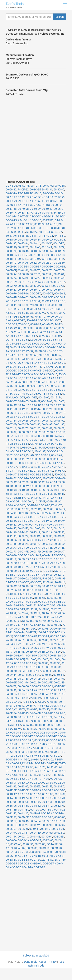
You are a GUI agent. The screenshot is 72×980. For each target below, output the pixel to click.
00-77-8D (48, 721)
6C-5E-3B (28, 328)
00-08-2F (19, 629)
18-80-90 (27, 309)
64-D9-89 (36, 498)
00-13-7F (31, 663)
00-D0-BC (60, 686)
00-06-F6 (19, 632)
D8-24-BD (28, 224)
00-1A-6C (11, 521)
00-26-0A (36, 783)
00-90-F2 (56, 205)
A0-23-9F (15, 451)
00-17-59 (46, 525)
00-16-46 (59, 259)
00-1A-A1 (19, 656)
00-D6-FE (23, 717)
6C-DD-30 (35, 571)
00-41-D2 (23, 459)
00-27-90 (40, 313)
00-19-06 (35, 259)
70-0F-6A (11, 713)
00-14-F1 (23, 532)
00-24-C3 (60, 240)
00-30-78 (11, 686)
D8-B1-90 (60, 586)
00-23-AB (32, 644)
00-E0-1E (23, 213)
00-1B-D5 (11, 255)
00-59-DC (11, 563)
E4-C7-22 (32, 205)
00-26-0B (48, 509)
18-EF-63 (28, 378)
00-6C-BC (24, 436)
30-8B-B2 (45, 455)
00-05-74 (11, 278)
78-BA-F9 (24, 467)
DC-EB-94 (16, 729)
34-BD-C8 (59, 213)
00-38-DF (23, 563)
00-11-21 (47, 409)
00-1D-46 (23, 251)
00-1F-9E (19, 652)
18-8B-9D (23, 590)
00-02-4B (59, 682)
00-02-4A (35, 282)
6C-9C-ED (11, 371)
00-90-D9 (28, 733)
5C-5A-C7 (19, 455)
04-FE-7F (31, 632)
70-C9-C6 (52, 317)
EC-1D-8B (48, 440)
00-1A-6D (59, 255)
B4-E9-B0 (23, 474)
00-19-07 (47, 521)
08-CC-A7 (47, 301)
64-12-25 (52, 332)
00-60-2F (15, 347)
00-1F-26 (23, 247)
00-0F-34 (55, 663)
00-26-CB (24, 509)
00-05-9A (59, 825)
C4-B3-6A (36, 863)
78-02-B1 (52, 309)
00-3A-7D (11, 297)
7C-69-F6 (40, 201)
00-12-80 (59, 405)
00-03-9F (59, 679)
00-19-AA (23, 798)
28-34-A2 (40, 332)
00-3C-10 (44, 848)
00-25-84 (23, 243)
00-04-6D (47, 833)
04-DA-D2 (48, 760)
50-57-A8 (11, 367)
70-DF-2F (15, 309)
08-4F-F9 (27, 867)
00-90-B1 (15, 744)
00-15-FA (23, 528)
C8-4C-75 (57, 232)
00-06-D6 (60, 540)
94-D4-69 (60, 436)
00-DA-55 (23, 690)
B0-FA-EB (48, 474)
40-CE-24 (40, 702)
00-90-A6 (52, 328)
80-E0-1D (35, 463)
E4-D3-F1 (11, 471)
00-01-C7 (23, 282)
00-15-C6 (11, 806)
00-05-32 (47, 421)
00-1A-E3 (11, 798)
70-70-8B (60, 852)
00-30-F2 (35, 432)
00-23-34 (23, 513)
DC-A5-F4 (28, 763)
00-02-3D (27, 744)
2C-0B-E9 (11, 698)
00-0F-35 (59, 409)
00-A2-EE (47, 297)
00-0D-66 (23, 540)
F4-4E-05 (56, 336)
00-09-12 (60, 671)
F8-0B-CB (48, 698)
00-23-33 (11, 786)
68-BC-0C (48, 371)
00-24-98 (11, 513)
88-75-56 (19, 605)
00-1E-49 (43, 648)
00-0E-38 (47, 536)
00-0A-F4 (35, 821)
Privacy (52, 962)
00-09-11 (36, 417)
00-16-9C (11, 405)
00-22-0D (19, 648)
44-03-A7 (60, 471)
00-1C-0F (36, 255)
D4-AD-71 (11, 721)
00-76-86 (60, 694)
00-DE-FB (48, 220)
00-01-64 (11, 837)
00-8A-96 (28, 844)
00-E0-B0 (39, 736)
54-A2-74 (11, 216)
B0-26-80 (32, 848)
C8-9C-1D (52, 374)
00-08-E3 (11, 825)
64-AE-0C (52, 224)
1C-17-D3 (44, 779)
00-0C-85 (60, 817)
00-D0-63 (48, 840)
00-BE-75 (60, 567)
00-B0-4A (23, 840)
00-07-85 (11, 544)
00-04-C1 (59, 829)
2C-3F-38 (60, 367)
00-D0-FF (47, 286)
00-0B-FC (48, 817)
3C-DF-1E (19, 636)
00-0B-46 (35, 540)
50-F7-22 (48, 567)
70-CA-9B (48, 367)
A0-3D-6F (59, 297)
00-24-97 (11, 243)
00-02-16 (11, 428)
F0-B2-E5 (11, 590)
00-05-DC (35, 675)
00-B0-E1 (59, 559)
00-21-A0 (19, 394)
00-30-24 (35, 286)
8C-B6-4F (52, 501)
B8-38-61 (40, 598)
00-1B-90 (44, 397)
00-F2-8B (47, 432)
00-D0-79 (11, 293)
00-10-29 (51, 733)
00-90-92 (40, 733)
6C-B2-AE (28, 313)
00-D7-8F (23, 694)
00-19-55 (23, 401)
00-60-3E (55, 602)
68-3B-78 (36, 582)
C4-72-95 (28, 197)
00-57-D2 (28, 725)
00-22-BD (43, 390)
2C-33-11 (11, 305)
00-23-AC (19, 390)
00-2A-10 (60, 690)
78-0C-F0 (11, 856)
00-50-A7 (59, 552)
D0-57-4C (16, 378)
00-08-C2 (59, 544)
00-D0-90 (11, 555)
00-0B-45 (23, 821)
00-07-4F (23, 675)
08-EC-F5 (20, 320)
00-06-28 (23, 421)
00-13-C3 (43, 659)
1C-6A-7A (29, 748)
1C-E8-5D (15, 197)
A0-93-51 (23, 856)
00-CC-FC (36, 293)
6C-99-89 (52, 598)
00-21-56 (47, 243)
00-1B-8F (60, 794)
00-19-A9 (59, 521)
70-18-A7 (11, 578)
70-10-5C (11, 478)
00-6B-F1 (35, 563)
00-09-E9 (60, 413)
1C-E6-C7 (23, 471)
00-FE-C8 (11, 459)
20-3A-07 (48, 467)
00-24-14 (35, 243)
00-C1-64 (16, 844)
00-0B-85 (56, 667)
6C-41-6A (48, 617)
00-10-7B (36, 186)
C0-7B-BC (44, 205)
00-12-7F (59, 806)
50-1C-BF (35, 189)
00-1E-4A (47, 247)
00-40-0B (23, 209)
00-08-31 (56, 625)
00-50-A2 (23, 486)
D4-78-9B (60, 578)
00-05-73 (35, 548)
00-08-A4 (11, 274)
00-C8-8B (60, 432)
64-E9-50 (59, 482)
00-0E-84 (23, 267)
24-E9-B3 (28, 767)
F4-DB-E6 (11, 444)
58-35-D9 (31, 629)
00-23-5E (47, 786)
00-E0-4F (59, 459)
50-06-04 (60, 474)
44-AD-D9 (24, 617)
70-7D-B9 (36, 440)
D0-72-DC (36, 478)
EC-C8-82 (31, 382)
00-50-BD (40, 594)
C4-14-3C (24, 760)
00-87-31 (47, 559)
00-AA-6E (60, 713)
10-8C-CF (56, 775)
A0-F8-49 (31, 756)
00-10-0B (11, 490)
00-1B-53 (36, 794)
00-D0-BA (48, 686)
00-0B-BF (35, 267)
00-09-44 (11, 675)
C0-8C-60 (52, 201)
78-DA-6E (16, 767)
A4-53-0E (15, 867)
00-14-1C (35, 405)
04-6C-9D (35, 216)
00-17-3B (11, 209)
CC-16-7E (52, 844)
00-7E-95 (23, 713)
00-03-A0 (59, 278)
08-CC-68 (32, 355)
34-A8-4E (60, 467)
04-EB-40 (11, 717)
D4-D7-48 (44, 625)
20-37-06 (43, 771)
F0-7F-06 (19, 752)
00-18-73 (60, 798)
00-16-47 (11, 528)
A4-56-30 (60, 363)
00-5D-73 (55, 706)
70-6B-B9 (52, 702)
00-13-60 (31, 659)
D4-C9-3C (48, 444)
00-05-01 (59, 274)
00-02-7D (11, 286)
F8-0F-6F (47, 717)
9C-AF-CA (56, 779)
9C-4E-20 (31, 779)
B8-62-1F (19, 228)
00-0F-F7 (11, 817)
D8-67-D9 (28, 621)
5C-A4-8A (24, 359)
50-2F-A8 (47, 856)
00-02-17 (23, 837)
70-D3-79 (47, 563)
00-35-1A (23, 293)
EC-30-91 (44, 636)
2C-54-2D (40, 621)
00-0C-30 (47, 267)
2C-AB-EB (36, 305)
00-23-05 (23, 786)
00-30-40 (11, 290)
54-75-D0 (19, 382)
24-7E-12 (19, 706)
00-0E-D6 (35, 536)
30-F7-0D (35, 586)
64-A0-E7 (32, 625)
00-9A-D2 (16, 702)
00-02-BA (60, 282)
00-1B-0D (24, 521)
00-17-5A (35, 802)
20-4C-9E (28, 344)
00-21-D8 (32, 394)
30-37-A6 (11, 236)
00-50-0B (32, 602)
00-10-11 (11, 463)
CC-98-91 (36, 852)
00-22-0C (31, 648)
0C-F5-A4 (11, 340)
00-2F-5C (36, 860)
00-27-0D (56, 636)
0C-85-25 (24, 371)
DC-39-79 (56, 320)
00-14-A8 (23, 263)
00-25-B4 (35, 240)
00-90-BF (60, 186)
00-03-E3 (23, 679)
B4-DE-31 (16, 317)
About (42, 962)
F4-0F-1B (24, 193)
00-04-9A (11, 833)
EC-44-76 (57, 505)
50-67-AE (19, 336)
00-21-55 (56, 644)
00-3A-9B (31, 636)
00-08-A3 (11, 548)
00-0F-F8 (58, 813)
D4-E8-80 (24, 721)
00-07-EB (59, 270)
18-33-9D (60, 216)
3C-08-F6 (23, 478)
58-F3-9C (11, 482)
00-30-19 (35, 290)
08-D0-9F (40, 224)
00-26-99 (31, 386)
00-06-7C (50, 347)
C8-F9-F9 (19, 771)
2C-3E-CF (51, 744)
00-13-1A (47, 532)
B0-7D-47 (47, 586)
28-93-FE (43, 632)
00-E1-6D (55, 605)
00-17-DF (43, 656)
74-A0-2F (11, 613)
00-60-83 (38, 347)
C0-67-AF (47, 482)
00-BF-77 (31, 706)
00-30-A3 (59, 286)
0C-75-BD (23, 555)
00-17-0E (47, 802)
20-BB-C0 (40, 351)
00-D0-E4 (59, 837)
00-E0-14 (11, 213)
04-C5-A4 (28, 501)
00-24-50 (48, 783)
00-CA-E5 (11, 436)
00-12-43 (11, 813)
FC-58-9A (48, 582)
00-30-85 (35, 686)
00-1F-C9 (35, 790)
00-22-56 (35, 513)
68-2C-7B (56, 848)
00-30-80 (23, 286)
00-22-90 (60, 783)
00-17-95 (11, 802)
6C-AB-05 (48, 324)
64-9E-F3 (16, 224)
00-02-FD (59, 833)
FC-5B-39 (32, 609)
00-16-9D (59, 802)
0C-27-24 (36, 617)
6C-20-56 (59, 613)
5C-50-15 (11, 220)
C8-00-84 (19, 756)
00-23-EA (43, 386)
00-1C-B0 (60, 790)
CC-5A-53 (35, 567)
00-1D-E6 (24, 517)
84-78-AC (48, 471)
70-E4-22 (28, 594)
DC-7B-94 (32, 505)
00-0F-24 (23, 536)
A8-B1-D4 (44, 232)
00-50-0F (47, 459)
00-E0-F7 (27, 736)
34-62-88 (23, 482)
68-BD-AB (40, 378)
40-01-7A (23, 567)
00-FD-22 (24, 863)
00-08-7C (35, 544)
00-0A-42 (48, 540)
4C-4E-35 (53, 351)
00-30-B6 (47, 552)
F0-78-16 (60, 582)
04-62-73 (11, 363)
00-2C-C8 (24, 852)
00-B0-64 (23, 290)
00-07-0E (47, 829)
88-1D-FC (35, 482)
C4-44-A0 (39, 309)
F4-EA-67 (35, 363)
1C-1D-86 (11, 760)
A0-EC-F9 (48, 193)
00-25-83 (43, 640)
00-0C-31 (32, 667)
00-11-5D (48, 810)
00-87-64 (36, 324)
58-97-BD (23, 216)
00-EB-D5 (23, 559)
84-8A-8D (35, 713)
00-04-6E (47, 548)
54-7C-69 (23, 613)
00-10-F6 (23, 463)
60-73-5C (31, 605)
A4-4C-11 (23, 220)
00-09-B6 (24, 417)
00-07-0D (11, 424)
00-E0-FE (51, 736)
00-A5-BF (59, 856)
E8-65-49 (48, 359)
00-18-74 (58, 525)
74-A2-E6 (15, 344)
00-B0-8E (11, 682)
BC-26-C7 (11, 324)
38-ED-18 (35, 590)
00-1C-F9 (59, 251)
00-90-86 (52, 594)
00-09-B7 (47, 821)
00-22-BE (19, 644)
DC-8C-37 (48, 863)
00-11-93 (11, 536)
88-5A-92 (19, 205)
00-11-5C (11, 409)
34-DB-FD (11, 359)
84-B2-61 (16, 594)
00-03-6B (11, 679)
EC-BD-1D (48, 590)
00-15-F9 (11, 263)
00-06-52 (59, 421)
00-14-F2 (47, 806)
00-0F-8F (35, 813)
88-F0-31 (47, 189)
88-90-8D (43, 756)
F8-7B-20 (11, 571)
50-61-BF (32, 320)
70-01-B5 (32, 709)
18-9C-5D (11, 486)
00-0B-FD (35, 817)
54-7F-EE (55, 632)
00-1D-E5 (35, 251)
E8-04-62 (19, 779)
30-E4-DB (55, 771)
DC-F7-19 (60, 571)
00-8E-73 (48, 293)
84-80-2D (31, 752)
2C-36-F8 (35, 494)
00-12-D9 (35, 263)
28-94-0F (47, 494)
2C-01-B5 (60, 860)
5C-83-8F (28, 729)
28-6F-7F (35, 301)
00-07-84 (47, 274)
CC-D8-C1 (41, 748)
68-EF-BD (23, 236)
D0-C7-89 (44, 355)
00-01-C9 (11, 282)
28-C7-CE (48, 478)
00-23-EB (35, 786)
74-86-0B (48, 852)
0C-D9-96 (47, 490)
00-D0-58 (59, 428)
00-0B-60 (11, 671)
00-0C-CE (11, 413)
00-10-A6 (36, 359)
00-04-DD (35, 679)
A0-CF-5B (11, 498)
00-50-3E (11, 432)
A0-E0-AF (23, 440)
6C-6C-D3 (52, 451)
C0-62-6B (43, 629)
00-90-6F (40, 328)
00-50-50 (52, 740)
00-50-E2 (40, 740)
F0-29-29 (15, 201)
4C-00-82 (16, 763)
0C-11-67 (36, 555)
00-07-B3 (59, 821)
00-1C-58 (24, 794)
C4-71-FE (20, 775)
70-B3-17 (40, 317)
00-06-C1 (59, 209)
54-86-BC (48, 578)
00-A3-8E (52, 448)
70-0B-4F (35, 575)
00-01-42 (47, 428)
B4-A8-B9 (20, 848)
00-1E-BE (11, 790)
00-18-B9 (47, 259)
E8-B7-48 (27, 374)
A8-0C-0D (28, 598)
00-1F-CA (11, 517)
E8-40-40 (55, 228)
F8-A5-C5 (60, 301)
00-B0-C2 (36, 840)
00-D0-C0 (23, 686)
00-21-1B (44, 644)
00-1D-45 (48, 517)
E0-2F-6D (36, 471)
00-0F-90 (59, 532)
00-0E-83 (43, 663)
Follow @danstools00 (36, 956)
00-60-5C (15, 736)
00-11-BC (24, 810)
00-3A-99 (11, 240)
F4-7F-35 (23, 494)
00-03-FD (35, 552)
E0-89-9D (43, 752)
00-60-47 (47, 209)
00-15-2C (59, 528)
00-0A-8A (36, 671)
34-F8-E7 (59, 717)
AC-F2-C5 (35, 213)
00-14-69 (47, 405)
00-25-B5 (36, 509)
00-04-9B (47, 424)
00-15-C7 (59, 401)
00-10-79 (52, 344)
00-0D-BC (24, 413)
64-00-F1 (16, 501)
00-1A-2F (35, 521)
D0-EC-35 (11, 863)
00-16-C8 (23, 802)
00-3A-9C (45, 505)
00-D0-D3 (23, 432)
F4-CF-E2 (23, 189)
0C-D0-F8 (23, 575)
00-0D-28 (36, 413)
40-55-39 (31, 228)
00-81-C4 (48, 436)
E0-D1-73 (56, 609)
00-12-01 (23, 409)
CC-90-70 (24, 582)
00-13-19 (35, 532)
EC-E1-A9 (27, 201)
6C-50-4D (55, 629)
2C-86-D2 (24, 698)
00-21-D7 (59, 786)
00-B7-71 (35, 717)
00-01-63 (35, 428)
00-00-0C (11, 586)
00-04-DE (23, 278)
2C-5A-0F (40, 448)
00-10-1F (52, 725)
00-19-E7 (11, 525)
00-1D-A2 (11, 794)
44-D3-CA (48, 498)
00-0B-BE (44, 667)
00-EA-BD (11, 860)
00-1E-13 (44, 394)
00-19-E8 (47, 255)
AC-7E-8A (40, 729)
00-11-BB (11, 810)
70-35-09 (47, 575)
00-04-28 (47, 679)
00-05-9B (47, 825)
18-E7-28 (39, 744)
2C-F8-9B (40, 867)
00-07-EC (47, 544)
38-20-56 (52, 729)
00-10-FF (47, 213)
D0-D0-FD (20, 232)
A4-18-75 (40, 767)
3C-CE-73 (23, 367)
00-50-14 (16, 733)
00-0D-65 (11, 540)
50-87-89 (59, 189)
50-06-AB (28, 740)
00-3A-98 (11, 783)
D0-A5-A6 (36, 340)
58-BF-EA (11, 494)
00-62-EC (48, 690)
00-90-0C (40, 344)
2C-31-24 (36, 698)
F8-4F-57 (56, 355)
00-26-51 (19, 640)
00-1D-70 (31, 652)
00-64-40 (23, 240)
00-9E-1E (11, 559)
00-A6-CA (35, 694)
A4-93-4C (52, 767)
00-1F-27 (36, 517)
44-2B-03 (48, 363)
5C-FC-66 (24, 340)
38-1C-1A (11, 193)
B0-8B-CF (11, 575)
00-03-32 (35, 424)
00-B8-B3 (24, 444)
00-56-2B (35, 297)
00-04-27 (35, 278)
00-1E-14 (47, 251)
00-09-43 (47, 417)
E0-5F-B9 (32, 775)
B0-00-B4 (28, 332)
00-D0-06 (11, 840)
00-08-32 (36, 474)
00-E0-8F (36, 467)
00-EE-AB (36, 578)
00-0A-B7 (11, 417)
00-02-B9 (35, 682)
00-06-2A (35, 825)
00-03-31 (23, 833)
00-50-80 (11, 189)
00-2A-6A (52, 621)
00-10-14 (35, 490)
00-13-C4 (55, 659)
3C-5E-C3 (48, 340)
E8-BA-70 (24, 498)
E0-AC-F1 (20, 609)
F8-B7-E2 (43, 706)
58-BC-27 (32, 232)
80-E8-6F (47, 463)
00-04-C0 (23, 548)
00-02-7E (47, 682)
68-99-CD (44, 336)
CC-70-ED (36, 444)
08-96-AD (28, 448)
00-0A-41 (23, 270)
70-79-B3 (48, 571)
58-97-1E (16, 351)
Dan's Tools (15, 4)
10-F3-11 (20, 355)
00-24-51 (55, 386)
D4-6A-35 (16, 448)
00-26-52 (31, 640)
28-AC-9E (40, 451)
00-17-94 (35, 525)
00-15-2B (47, 528)
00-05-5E (35, 829)
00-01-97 (59, 424)
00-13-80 (20, 663)
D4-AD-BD (32, 455)
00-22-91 (31, 390)
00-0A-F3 (48, 413)
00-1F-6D (35, 247)
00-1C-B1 (56, 394)
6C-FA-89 (60, 478)
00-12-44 (35, 409)
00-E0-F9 (16, 740)
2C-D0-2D (11, 301)
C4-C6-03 (16, 328)
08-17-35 (44, 775)
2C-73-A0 (48, 860)
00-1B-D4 (56, 652)
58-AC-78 (24, 186)
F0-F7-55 (31, 771)
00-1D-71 (20, 397)
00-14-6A (23, 806)
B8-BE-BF (43, 228)
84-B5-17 (60, 359)
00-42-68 (60, 293)
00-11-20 (23, 813)
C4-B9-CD (24, 305)
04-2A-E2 (35, 690)
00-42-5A (48, 694)
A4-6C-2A (56, 756)
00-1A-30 (36, 798)
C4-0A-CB (36, 371)
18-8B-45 (40, 725)
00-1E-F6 (59, 243)
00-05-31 (35, 421)
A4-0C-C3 (20, 505)
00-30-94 (47, 837)
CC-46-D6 (11, 186)
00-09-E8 (48, 671)
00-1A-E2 (32, 397)
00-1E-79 (11, 251)
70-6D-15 (24, 324)
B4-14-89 (39, 374)
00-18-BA (55, 656)
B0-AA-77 (11, 467)
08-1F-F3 (35, 236)
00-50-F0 (35, 486)
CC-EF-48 (19, 625)
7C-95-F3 (40, 763)
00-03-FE (23, 552)
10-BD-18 (36, 220)
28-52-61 (23, 301)
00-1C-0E (60, 517)
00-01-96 (23, 682)
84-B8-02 (51, 197)
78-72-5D (44, 709)
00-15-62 (35, 806)
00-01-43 (35, 837)
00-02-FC (11, 552)
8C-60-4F (59, 494)
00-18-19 (31, 656)
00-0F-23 (46, 813)
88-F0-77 (15, 374)
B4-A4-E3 (52, 378)
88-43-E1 (44, 382)
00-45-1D (35, 856)
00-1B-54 (56, 397)
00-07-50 (35, 274)
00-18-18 (11, 259)
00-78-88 (40, 844)
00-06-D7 (11, 829)
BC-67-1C (36, 193)
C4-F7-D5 (11, 582)
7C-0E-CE (54, 748)
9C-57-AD (23, 363)
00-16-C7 (23, 405)
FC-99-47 (43, 605)
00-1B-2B (24, 255)
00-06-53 (59, 675)
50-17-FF (52, 763)
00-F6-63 (23, 297)
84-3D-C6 (11, 694)
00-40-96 (23, 586)
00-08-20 (23, 825)
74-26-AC (16, 332)
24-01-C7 (36, 760)
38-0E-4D (23, 571)
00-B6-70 (43, 320)
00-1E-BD (23, 790)
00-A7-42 (35, 559)
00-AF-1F (48, 555)
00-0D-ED (19, 667)
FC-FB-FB (11, 509)
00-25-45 (19, 386)
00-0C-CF (11, 821)
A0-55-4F (39, 197)
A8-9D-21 (55, 752)
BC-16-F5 (32, 336)
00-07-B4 (11, 421)
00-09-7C (47, 270)
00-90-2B (59, 486)
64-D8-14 (48, 216)
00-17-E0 (23, 259)
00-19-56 (48, 798)
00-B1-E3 (24, 860)
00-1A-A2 (47, 401)
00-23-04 (59, 513)
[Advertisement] (36, 140)
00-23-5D (55, 390)
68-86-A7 (11, 474)
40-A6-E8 (47, 613)
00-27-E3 (59, 563)
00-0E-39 (59, 263)
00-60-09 (35, 209)
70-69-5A (52, 313)
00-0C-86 (59, 536)
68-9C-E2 (35, 613)
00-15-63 (35, 528)
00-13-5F (19, 659)
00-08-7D (23, 274)
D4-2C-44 (11, 440)
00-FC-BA (56, 709)
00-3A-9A (23, 783)
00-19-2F (35, 401)
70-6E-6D (11, 567)
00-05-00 (47, 675)
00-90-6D (48, 186)
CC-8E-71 (20, 709)
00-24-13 (55, 640)
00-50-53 (35, 459)
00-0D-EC (11, 267)
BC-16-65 (11, 617)
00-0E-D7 (47, 263)
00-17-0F (23, 525)
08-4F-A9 (57, 455)
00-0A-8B (60, 267)
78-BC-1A (28, 451)
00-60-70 (26, 347)
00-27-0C (56, 382)
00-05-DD (23, 424)
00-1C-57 (11, 401)
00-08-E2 (59, 417)
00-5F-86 (36, 436)
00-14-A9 (11, 532)
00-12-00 (36, 810)
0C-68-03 (16, 621)
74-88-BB (36, 721)
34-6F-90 (44, 609)
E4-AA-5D (59, 463)
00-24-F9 (60, 509)
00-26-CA (47, 240)
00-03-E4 (47, 278)
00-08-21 (23, 544)
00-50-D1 (19, 602)
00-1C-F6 (48, 790)
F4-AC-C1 (48, 236)
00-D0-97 (47, 290)
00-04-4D (35, 833)
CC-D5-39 (28, 351)
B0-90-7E (47, 713)
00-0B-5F (11, 270)
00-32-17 (59, 575)
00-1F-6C (55, 648)
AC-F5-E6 (16, 725)
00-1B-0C (48, 794)
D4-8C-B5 (60, 490)
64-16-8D (60, 236)
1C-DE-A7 (16, 748)
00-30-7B (23, 428)
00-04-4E (59, 548)
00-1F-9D (11, 247)
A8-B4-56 (28, 317)
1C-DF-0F (40, 501)
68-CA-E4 (11, 852)
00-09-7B (35, 270)
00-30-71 (59, 290)
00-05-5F (23, 829)
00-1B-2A (43, 652)
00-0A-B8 (23, 671)
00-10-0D (23, 490)
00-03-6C (48, 282)
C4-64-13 (36, 367)
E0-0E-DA (60, 555)
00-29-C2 (23, 578)
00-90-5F (47, 486)
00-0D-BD (23, 817)
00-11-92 (60, 810)
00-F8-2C (48, 305)
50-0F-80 (16, 313)
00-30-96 (11, 690)
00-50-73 (44, 602)
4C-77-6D (60, 440)
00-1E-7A (59, 247)
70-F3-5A (28, 702)
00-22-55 (47, 513)
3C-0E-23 (15, 598)
